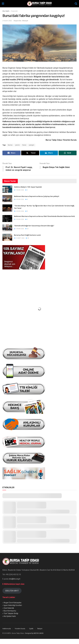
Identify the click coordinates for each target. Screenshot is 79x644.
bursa (10, 145)
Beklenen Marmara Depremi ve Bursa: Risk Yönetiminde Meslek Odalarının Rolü (44, 216)
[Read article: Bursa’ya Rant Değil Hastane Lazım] (7, 237)
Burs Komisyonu (10, 611)
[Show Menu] (3, 4)
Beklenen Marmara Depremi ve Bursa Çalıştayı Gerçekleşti (37, 196)
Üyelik (31, 629)
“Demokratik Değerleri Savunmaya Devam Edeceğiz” (34, 226)
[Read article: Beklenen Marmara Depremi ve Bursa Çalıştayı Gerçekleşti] (7, 199)
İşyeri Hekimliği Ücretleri (13, 605)
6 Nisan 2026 (19, 199)
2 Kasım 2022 (7, 21)
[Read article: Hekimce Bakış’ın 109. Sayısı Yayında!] (7, 189)
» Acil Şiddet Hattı (9, 616)
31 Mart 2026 (19, 238)
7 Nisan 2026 (19, 190)
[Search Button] (76, 4)
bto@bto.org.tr (15, 579)
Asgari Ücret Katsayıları (13, 603)
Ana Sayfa (6, 11)
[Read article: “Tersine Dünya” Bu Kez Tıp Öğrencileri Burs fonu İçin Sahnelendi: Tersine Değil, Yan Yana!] (7, 208)
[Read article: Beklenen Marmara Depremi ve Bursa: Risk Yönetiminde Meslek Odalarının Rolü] (7, 219)
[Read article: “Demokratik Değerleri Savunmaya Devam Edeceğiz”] (7, 228)
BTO (9, 633)
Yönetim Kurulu (20, 629)
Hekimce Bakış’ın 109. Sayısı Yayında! (28, 187)
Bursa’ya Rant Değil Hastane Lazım (27, 235)
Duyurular (14, 11)
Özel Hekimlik (9, 608)
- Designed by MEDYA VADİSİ (34, 633)
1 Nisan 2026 (19, 229)
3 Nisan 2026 (19, 219)
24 (27, 229)
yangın (32, 145)
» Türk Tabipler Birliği (10, 613)
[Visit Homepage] (39, 4)
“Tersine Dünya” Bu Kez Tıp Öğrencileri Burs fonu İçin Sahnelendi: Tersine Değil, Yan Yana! (44, 207)
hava (24, 145)
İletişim (40, 629)
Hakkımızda (7, 629)
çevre (17, 145)
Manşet (25, 21)
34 (27, 238)
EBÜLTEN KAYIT (12, 591)
